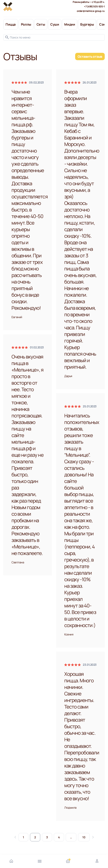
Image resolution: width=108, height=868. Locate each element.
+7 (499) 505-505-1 (94, 6)
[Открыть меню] (40, 861)
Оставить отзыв (90, 57)
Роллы (26, 24)
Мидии (70, 24)
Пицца (11, 24)
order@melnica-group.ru (91, 11)
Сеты (41, 24)
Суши (55, 24)
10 (84, 837)
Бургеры (87, 24)
